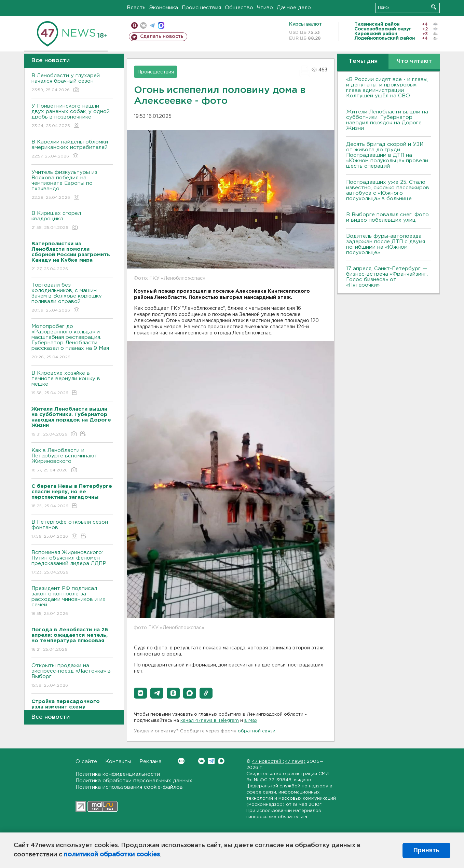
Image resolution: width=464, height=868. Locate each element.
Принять (426, 850)
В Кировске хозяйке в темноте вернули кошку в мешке (72, 383)
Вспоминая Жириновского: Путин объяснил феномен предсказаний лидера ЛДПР (72, 563)
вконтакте (143, 25)
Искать (434, 7)
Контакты (118, 762)
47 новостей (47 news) (279, 762)
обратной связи (257, 731)
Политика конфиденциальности (118, 774)
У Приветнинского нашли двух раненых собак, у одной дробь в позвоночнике (72, 116)
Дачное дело (294, 8)
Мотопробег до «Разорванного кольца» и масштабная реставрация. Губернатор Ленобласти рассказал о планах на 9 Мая (72, 342)
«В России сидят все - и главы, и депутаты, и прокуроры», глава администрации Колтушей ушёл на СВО (387, 88)
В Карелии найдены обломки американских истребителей (72, 149)
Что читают (414, 61)
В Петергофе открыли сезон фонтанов (72, 530)
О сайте (86, 762)
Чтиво (265, 8)
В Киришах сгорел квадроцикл (72, 221)
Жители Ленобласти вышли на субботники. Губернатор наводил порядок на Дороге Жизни (387, 120)
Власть (136, 8)
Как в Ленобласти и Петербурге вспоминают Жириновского (72, 461)
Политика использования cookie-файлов (129, 787)
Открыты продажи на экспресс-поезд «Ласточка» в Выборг (72, 676)
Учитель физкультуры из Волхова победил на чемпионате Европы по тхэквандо (72, 185)
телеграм (152, 25)
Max (221, 761)
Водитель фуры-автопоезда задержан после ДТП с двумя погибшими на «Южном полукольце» (386, 244)
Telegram (211, 761)
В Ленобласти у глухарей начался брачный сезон (72, 83)
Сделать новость (162, 37)
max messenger (161, 25)
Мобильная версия (134, 25)
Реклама (151, 762)
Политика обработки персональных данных (134, 781)
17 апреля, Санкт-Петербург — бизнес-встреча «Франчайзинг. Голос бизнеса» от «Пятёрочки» (387, 277)
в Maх (251, 721)
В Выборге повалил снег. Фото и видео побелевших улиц (387, 217)
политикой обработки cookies (112, 855)
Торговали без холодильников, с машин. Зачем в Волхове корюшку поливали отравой (72, 298)
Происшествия (201, 8)
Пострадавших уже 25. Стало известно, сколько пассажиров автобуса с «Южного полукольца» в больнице (388, 190)
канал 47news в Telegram (210, 721)
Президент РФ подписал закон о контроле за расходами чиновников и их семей (72, 601)
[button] (140, 693)
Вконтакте (181, 761)
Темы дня (363, 61)
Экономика (164, 8)
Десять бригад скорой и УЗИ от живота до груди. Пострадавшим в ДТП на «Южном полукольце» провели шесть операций (387, 155)
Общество (239, 8)
